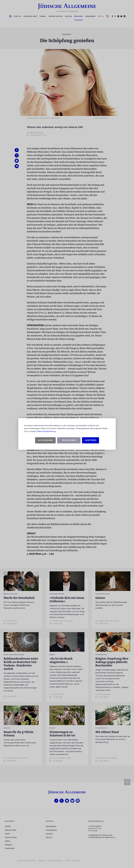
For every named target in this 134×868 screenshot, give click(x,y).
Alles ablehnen (45, 440)
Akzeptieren (91, 440)
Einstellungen (69, 440)
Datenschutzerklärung (46, 431)
